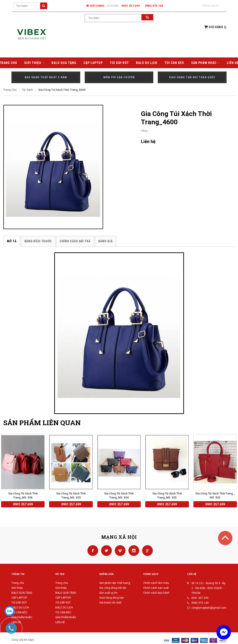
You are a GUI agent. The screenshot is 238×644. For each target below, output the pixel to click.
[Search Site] (30, 6)
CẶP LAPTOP (19, 598)
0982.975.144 (154, 6)
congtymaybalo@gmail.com (209, 608)
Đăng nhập (211, 6)
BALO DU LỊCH (20, 608)
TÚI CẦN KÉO (19, 612)
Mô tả (12, 241)
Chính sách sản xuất (156, 588)
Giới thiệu (17, 588)
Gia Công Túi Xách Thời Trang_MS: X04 (119, 495)
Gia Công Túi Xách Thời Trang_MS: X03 (167, 495)
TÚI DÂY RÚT (19, 603)
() (215, 27)
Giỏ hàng (95, 6)
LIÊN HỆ (60, 622)
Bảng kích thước (38, 241)
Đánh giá (106, 241)
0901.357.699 (131, 6)
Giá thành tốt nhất (110, 603)
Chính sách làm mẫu (156, 583)
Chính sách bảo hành (156, 593)
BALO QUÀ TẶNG (22, 593)
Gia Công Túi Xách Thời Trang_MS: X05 (71, 495)
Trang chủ (18, 583)
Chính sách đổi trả (75, 241)
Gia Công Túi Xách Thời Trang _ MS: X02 (215, 495)
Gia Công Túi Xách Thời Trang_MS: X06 (23, 495)
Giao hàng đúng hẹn (112, 598)
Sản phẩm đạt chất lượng (115, 583)
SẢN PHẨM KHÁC (66, 617)
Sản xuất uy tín (108, 593)
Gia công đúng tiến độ (113, 588)
